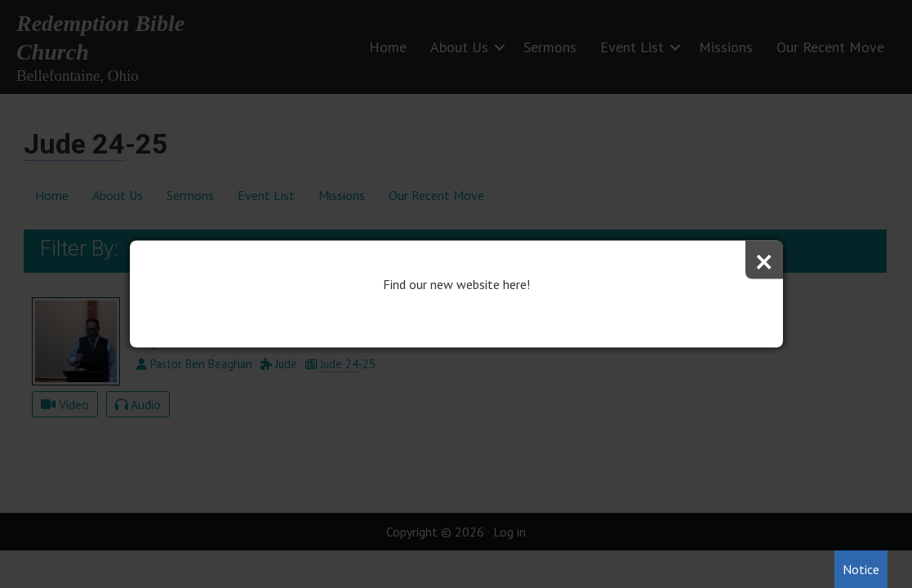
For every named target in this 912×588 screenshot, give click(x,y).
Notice (861, 569)
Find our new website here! (456, 284)
